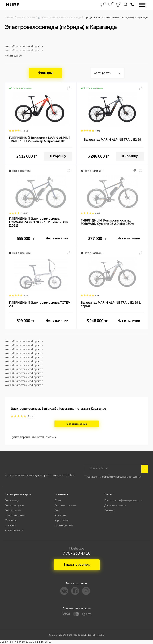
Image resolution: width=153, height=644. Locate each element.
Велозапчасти (13, 510)
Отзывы (109, 510)
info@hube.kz (77, 549)
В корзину (58, 156)
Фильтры (45, 73)
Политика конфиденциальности (123, 500)
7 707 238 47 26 (77, 553)
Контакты (60, 515)
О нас (58, 500)
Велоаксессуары (14, 505)
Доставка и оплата (65, 505)
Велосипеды (12, 500)
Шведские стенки (15, 515)
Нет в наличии (57, 239)
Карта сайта (62, 520)
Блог (57, 510)
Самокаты (11, 520)
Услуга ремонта (14, 530)
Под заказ (10, 525)
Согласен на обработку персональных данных (114, 477)
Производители (64, 525)
